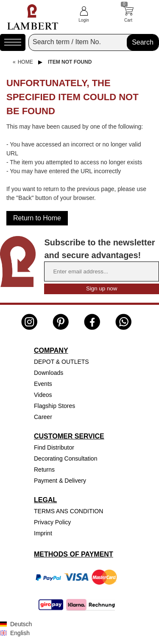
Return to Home (37, 218)
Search (143, 42)
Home (25, 62)
